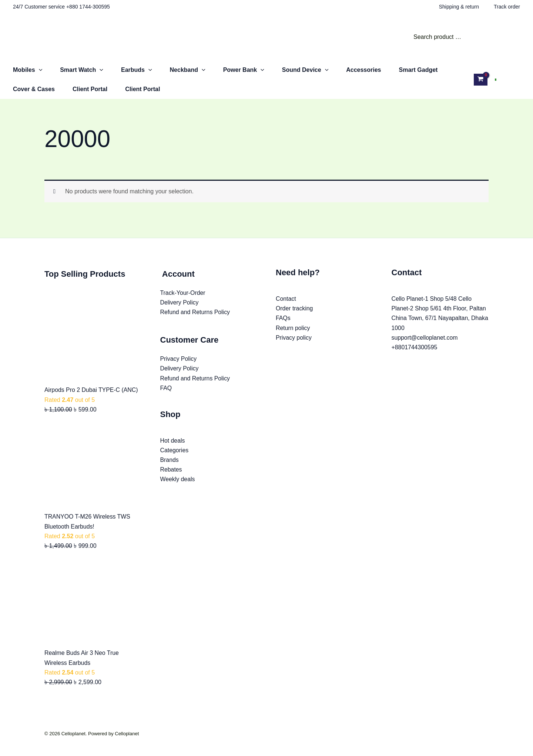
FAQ (166, 388)
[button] (39, 70)
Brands (170, 461)
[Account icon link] (512, 80)
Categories (175, 451)
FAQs (283, 318)
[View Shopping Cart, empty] (481, 79)
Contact (286, 299)
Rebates (171, 471)
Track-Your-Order (183, 293)
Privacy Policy (179, 359)
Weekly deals (178, 480)
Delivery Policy (180, 302)
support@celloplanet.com (425, 338)
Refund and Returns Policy (195, 312)
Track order (507, 7)
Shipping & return (459, 7)
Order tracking (294, 309)
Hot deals (173, 441)
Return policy (293, 328)
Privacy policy (294, 338)
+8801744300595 (415, 348)
